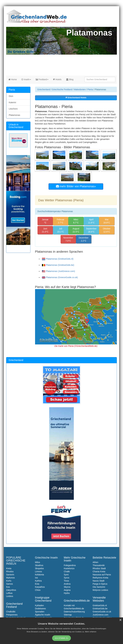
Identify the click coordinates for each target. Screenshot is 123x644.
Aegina (67, 590)
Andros (67, 584)
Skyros (67, 587)
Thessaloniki (99, 565)
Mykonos (10, 578)
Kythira (38, 581)
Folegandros (70, 565)
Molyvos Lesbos (100, 590)
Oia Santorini (99, 587)
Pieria (90, 89)
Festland (42, 79)
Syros (67, 578)
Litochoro (13, 109)
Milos (38, 562)
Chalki (67, 572)
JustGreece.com (101, 615)
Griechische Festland (62, 89)
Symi (66, 575)
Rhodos (10, 572)
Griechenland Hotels (76, 98)
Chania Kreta (99, 572)
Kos (8, 587)
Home (13, 79)
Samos (10, 584)
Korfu (9, 581)
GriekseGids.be (100, 609)
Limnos (39, 572)
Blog (70, 79)
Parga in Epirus (100, 584)
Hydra (67, 593)
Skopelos (40, 568)
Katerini (12, 102)
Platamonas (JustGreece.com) (59, 271)
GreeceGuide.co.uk (102, 612)
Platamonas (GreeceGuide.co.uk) (60, 277)
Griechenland (44, 89)
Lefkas (9, 593)
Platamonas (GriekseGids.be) (58, 265)
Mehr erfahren (91, 632)
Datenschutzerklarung (74, 612)
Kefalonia (40, 575)
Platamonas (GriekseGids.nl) (58, 259)
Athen (96, 562)
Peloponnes (12, 615)
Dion (11, 96)
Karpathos (40, 587)
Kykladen (40, 605)
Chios (38, 590)
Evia (37, 584)
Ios (37, 578)
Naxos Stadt (99, 581)
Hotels (57, 79)
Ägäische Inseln (43, 615)
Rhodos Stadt (99, 568)
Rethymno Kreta (100, 578)
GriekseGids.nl (100, 605)
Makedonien (80, 89)
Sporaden (40, 612)
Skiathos (39, 565)
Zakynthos (11, 590)
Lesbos (10, 596)
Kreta (9, 568)
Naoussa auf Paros (102, 575)
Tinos (66, 581)
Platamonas (14, 115)
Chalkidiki (11, 612)
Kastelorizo (69, 568)
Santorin (10, 575)
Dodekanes (41, 609)
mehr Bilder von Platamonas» (76, 186)
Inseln (26, 79)
